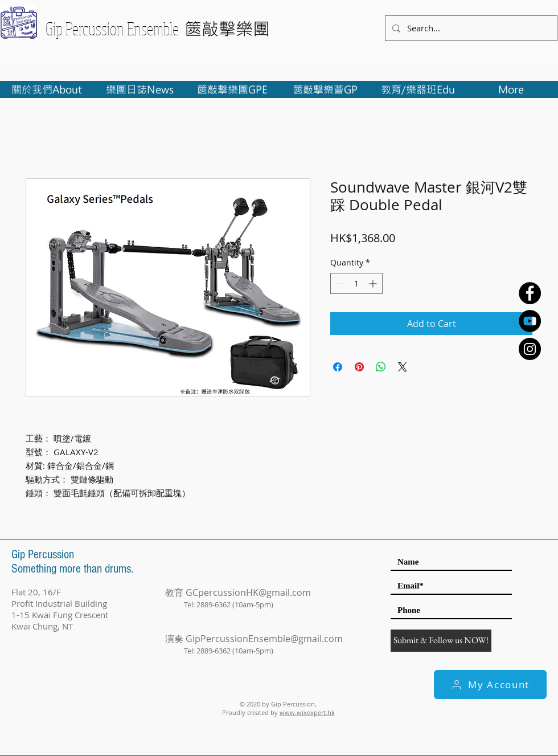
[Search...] (470, 28)
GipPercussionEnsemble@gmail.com (264, 639)
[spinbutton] (356, 283)
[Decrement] (339, 283)
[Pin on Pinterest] (359, 367)
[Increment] (374, 283)
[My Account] (490, 685)
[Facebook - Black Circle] (530, 293)
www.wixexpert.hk (307, 712)
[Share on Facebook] (338, 367)
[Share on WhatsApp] (381, 367)
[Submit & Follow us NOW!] (441, 641)
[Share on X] (403, 367)
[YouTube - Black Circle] (530, 321)
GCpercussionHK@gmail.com (248, 592)
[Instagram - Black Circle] (530, 349)
